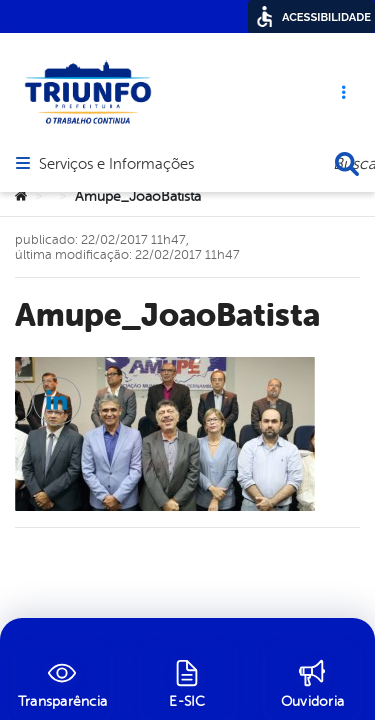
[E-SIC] (187, 681)
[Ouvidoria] (312, 681)
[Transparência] (62, 681)
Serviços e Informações (116, 105)
